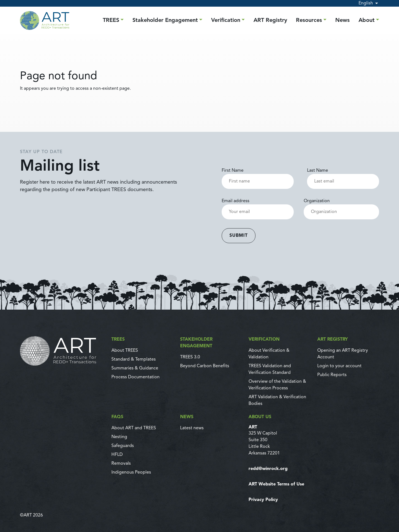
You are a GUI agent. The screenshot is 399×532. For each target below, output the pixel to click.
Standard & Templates (134, 359)
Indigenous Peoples (131, 472)
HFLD (117, 455)
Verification (226, 20)
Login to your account (339, 366)
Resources (309, 20)
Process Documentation (135, 377)
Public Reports (332, 375)
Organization (341, 206)
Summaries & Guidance (135, 368)
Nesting (119, 437)
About (367, 20)
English (366, 3)
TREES (111, 20)
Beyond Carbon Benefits (205, 366)
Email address (258, 206)
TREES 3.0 (190, 357)
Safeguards (123, 446)
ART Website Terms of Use (276, 484)
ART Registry (270, 20)
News (342, 20)
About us (260, 417)
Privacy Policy (263, 500)
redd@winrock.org (268, 469)
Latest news (192, 428)
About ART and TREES (134, 428)
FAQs (117, 417)
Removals (121, 464)
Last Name (343, 176)
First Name (258, 176)
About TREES (125, 351)
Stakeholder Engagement (165, 20)
